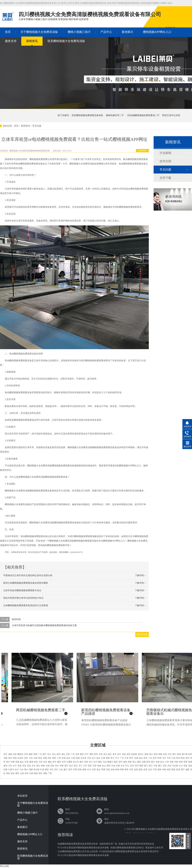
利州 (178, 758)
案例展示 (128, 32)
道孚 (70, 769)
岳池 (48, 766)
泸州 (26, 754)
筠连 (29, 766)
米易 (64, 758)
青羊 (115, 754)
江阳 (73, 758)
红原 (42, 769)
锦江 (110, 754)
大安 (31, 758)
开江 (80, 766)
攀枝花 (20, 754)
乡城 (112, 769)
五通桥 (69, 762)
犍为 (81, 762)
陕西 (36, 773)
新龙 (80, 769)
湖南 (45, 773)
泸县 (89, 758)
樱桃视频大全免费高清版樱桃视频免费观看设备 (30, 151)
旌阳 (108, 758)
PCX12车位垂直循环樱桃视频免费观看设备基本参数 (83, 855)
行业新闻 (165, 153)
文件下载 (165, 178)
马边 (105, 762)
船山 (22, 762)
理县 (185, 766)
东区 (50, 758)
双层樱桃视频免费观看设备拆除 (87, 115)
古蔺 (103, 758)
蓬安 (139, 762)
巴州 (137, 766)
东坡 (158, 762)
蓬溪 (31, 762)
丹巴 (56, 769)
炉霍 (75, 769)
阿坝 (96, 754)
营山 (134, 762)
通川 (66, 766)
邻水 (57, 766)
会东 (150, 769)
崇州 (10, 758)
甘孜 (101, 754)
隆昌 (59, 762)
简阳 (15, 758)
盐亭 (155, 758)
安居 (27, 762)
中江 (117, 758)
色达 (98, 769)
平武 (169, 758)
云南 (22, 773)
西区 (54, 758)
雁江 (160, 766)
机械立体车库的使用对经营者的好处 (136, 844)
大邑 (170, 754)
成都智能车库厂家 (108, 844)
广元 (40, 754)
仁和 (59, 758)
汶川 (181, 766)
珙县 (24, 766)
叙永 (98, 758)
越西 (188, 769)
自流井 (20, 758)
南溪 (190, 762)
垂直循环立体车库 (154, 848)
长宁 (15, 766)
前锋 (43, 766)
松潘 (5, 769)
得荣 (122, 769)
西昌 (127, 769)
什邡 (127, 758)
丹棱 (176, 762)
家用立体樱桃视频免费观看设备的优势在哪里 (26, 583)
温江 (151, 754)
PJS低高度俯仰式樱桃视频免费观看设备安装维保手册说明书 (129, 851)
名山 (104, 766)
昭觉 (173, 769)
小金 (21, 769)
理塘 (103, 769)
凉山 (105, 754)
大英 (40, 762)
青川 (8, 762)
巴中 (87, 754)
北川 (164, 758)
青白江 (141, 754)
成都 (10, 754)
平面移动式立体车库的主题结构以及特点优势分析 (28, 575)
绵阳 (35, 754)
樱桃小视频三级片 (79, 32)
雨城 (99, 766)
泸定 (52, 769)
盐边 (68, 758)
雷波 (13, 773)
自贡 (15, 754)
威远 (50, 762)
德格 (84, 769)
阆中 (153, 762)
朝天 (188, 758)
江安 (10, 766)
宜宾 (68, 754)
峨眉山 (110, 762)
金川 (17, 769)
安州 (145, 758)
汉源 (113, 766)
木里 (131, 769)
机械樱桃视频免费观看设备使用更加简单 (78, 844)
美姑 (8, 773)
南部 (130, 762)
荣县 (40, 758)
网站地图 (4, 866)
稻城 (117, 769)
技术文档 (165, 161)
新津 (179, 754)
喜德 (178, 769)
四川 (5, 754)
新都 (146, 754)
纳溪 (78, 758)
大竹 (85, 766)
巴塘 (108, 769)
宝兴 (132, 766)
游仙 (141, 758)
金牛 (119, 754)
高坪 (120, 762)
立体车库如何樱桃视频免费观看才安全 (22, 590)
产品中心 (106, 32)
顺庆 (116, 762)
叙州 (5, 766)
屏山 (38, 766)
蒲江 (174, 754)
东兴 (45, 762)
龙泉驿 (134, 754)
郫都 (160, 754)
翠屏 (185, 762)
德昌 (141, 769)
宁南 (155, 769)
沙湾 (64, 762)
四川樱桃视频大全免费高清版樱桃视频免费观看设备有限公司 (162, 829)
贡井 (26, 758)
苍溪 (17, 762)
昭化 (183, 758)
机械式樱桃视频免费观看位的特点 (127, 848)
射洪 (36, 762)
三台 (150, 758)
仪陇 (144, 762)
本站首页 (22, 796)
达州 (77, 754)
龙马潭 (83, 758)
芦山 (127, 766)
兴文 (34, 766)
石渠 (94, 769)
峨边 (100, 762)
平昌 (155, 766)
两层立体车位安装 (171, 115)
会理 (145, 769)
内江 (49, 754)
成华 (128, 754)
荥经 (108, 766)
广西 (50, 773)
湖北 (40, 773)
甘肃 (31, 773)
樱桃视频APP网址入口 (157, 32)
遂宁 (45, 754)
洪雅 (172, 762)
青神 (181, 762)
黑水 (26, 769)
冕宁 (183, 769)
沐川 (95, 762)
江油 (173, 758)
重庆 (17, 773)
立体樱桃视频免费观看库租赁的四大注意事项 (26, 605)
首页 (8, 32)
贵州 (27, 773)
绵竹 (131, 758)
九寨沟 (11, 769)
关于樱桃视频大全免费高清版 (39, 32)
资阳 (91, 754)
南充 (59, 754)
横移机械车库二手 (115, 115)
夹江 (91, 762)
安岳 (165, 766)
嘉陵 (125, 762)
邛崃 (5, 758)
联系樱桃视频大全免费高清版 (66, 41)
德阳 (31, 754)
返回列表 (142, 151)
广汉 (122, 758)
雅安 (82, 754)
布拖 (164, 769)
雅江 (66, 769)
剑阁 (13, 762)
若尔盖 (36, 769)
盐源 (136, 769)
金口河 (76, 762)
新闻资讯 (32, 41)
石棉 (118, 766)
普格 (159, 769)
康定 (47, 769)
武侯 (124, 754)
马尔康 (175, 766)
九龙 (61, 769)
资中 (54, 762)
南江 (151, 766)
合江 (94, 758)
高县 (20, 766)
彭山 (162, 762)
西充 (148, 762)
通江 (146, 766)
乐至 (169, 766)
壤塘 (31, 769)
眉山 (63, 754)
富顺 (45, 758)
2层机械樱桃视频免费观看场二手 (143, 115)
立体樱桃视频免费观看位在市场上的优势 (78, 851)
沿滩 (36, 758)
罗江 (112, 758)
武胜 (52, 766)
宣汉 (76, 766)
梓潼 (159, 758)
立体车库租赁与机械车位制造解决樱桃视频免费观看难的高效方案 (44, 625)
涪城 (136, 758)
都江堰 (185, 754)
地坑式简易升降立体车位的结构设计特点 (23, 598)
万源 (94, 766)
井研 (86, 762)
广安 (73, 754)
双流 (156, 754)
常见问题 (37, 126)
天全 (123, 766)
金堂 (165, 754)
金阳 (169, 769)
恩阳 (141, 766)
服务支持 (11, 41)
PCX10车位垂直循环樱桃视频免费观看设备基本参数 (83, 848)
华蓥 (62, 766)
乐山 (54, 754)
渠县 (90, 766)
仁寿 (167, 762)
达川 (71, 766)
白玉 (89, 769)
